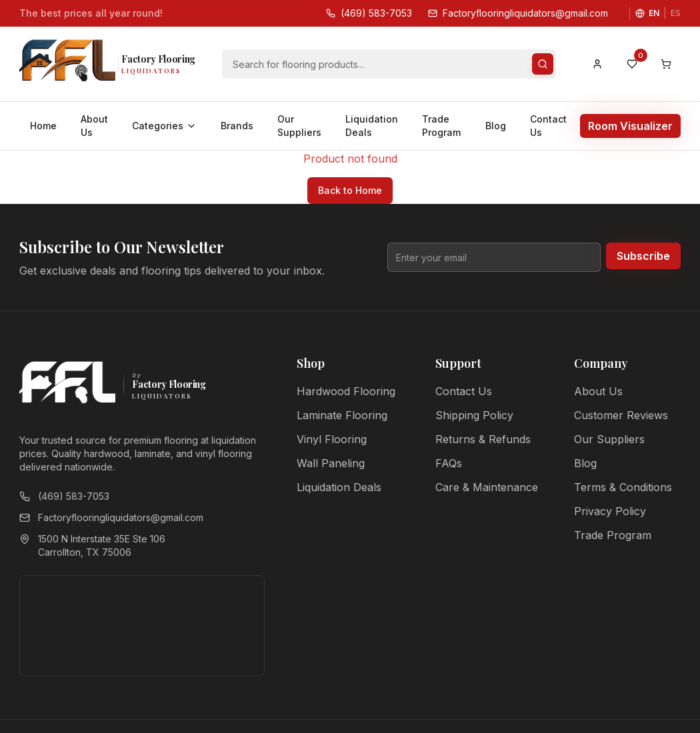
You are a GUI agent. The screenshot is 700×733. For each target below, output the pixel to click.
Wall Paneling (331, 463)
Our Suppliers (299, 126)
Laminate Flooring (342, 415)
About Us (94, 126)
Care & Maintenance (487, 487)
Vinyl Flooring (332, 439)
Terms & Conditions (623, 487)
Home (43, 126)
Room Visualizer (630, 126)
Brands (237, 126)
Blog (496, 126)
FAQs (449, 463)
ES (676, 13)
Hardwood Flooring (346, 391)
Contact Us (548, 126)
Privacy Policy (610, 511)
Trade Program (441, 126)
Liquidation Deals (372, 126)
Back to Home (350, 190)
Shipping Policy (474, 415)
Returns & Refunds (483, 439)
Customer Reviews (621, 415)
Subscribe (643, 256)
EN (654, 13)
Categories (164, 126)
